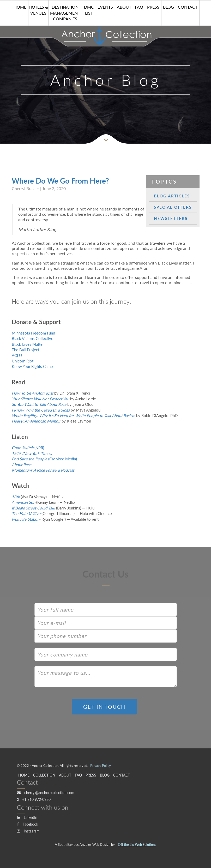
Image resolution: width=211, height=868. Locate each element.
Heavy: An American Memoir (36, 421)
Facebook (28, 826)
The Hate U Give (26, 513)
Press (153, 7)
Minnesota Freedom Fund (33, 333)
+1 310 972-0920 (34, 801)
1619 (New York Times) (32, 453)
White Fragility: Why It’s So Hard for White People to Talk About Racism (73, 415)
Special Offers (173, 207)
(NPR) (28, 448)
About (124, 7)
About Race (22, 465)
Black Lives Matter (28, 344)
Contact (188, 7)
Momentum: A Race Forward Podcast (43, 470)
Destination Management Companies (65, 13)
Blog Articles (172, 196)
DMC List (89, 10)
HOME (20, 7)
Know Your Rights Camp (32, 366)
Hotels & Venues (38, 10)
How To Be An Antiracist (32, 393)
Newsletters (171, 218)
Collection (44, 776)
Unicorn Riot (23, 361)
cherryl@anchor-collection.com (46, 794)
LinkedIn (27, 819)
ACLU (17, 355)
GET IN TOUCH (104, 707)
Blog (168, 7)
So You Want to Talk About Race (39, 404)
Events (105, 7)
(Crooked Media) (44, 459)
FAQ (139, 7)
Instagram (28, 832)
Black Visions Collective (32, 338)
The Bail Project (25, 350)
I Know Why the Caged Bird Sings (41, 410)
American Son (23, 502)
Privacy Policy (101, 767)
